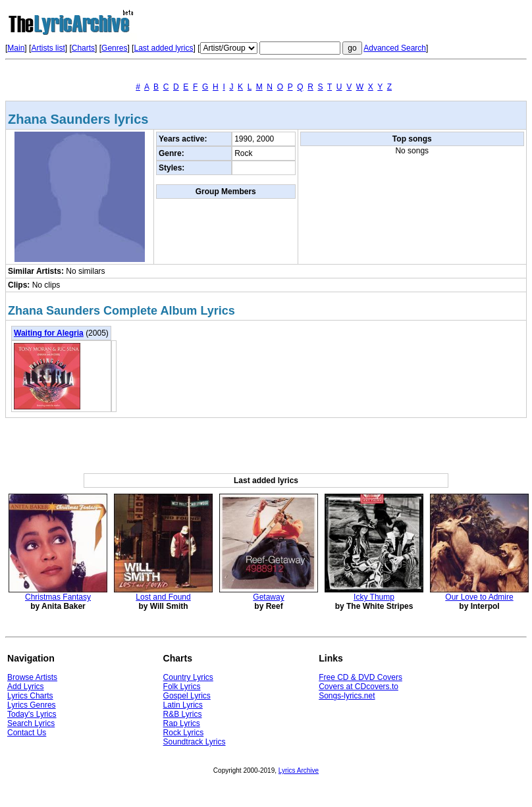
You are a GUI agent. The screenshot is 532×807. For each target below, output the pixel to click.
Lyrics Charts (30, 696)
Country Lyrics (188, 677)
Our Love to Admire (479, 597)
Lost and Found (163, 597)
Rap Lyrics (182, 723)
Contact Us (27, 733)
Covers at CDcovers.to (359, 687)
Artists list (48, 48)
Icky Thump (374, 597)
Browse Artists (32, 677)
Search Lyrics (31, 723)
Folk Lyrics (182, 687)
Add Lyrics (26, 687)
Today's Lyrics (32, 714)
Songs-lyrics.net (347, 696)
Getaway (268, 597)
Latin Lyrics (183, 705)
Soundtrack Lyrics (195, 742)
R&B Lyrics (183, 714)
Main (16, 48)
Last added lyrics (163, 48)
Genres (114, 48)
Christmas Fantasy (58, 597)
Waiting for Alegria (49, 333)
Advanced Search (395, 48)
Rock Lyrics (184, 733)
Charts (83, 48)
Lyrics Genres (32, 705)
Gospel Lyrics (187, 696)
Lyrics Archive (299, 770)
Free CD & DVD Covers (360, 677)
